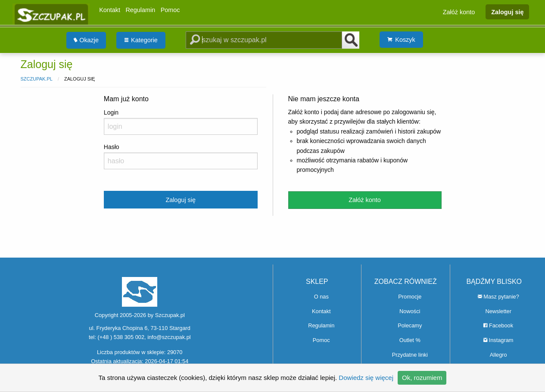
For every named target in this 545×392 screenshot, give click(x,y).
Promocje (410, 297)
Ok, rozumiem (422, 378)
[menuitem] (86, 40)
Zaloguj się (507, 12)
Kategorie (141, 40)
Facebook (498, 325)
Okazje (86, 40)
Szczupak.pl (37, 79)
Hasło (181, 156)
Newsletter (498, 311)
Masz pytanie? (498, 297)
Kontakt (110, 10)
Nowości (410, 311)
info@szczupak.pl (169, 337)
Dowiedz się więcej (366, 378)
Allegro (498, 355)
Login (181, 122)
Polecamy (410, 325)
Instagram (498, 340)
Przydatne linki (410, 355)
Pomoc (170, 10)
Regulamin (140, 10)
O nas (321, 297)
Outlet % (410, 340)
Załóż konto (459, 12)
